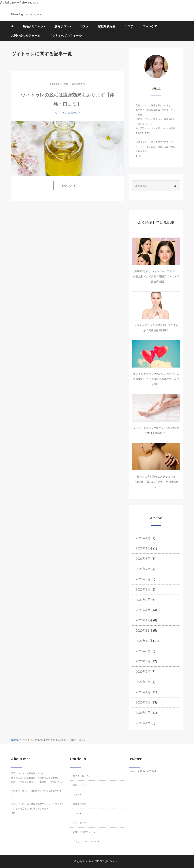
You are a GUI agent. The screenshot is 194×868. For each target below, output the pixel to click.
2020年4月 (143, 692)
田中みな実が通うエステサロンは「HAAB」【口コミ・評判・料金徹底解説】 (156, 482)
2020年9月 (143, 651)
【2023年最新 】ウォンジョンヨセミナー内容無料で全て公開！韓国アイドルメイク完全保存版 (156, 276)
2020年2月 (143, 713)
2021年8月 (143, 559)
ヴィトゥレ (61, 113)
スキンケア (150, 26)
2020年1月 (143, 723)
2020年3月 (143, 702)
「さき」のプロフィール (66, 35)
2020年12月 (144, 620)
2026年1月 (143, 538)
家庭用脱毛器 (107, 26)
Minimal (89, 861)
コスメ (84, 26)
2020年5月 (143, 682)
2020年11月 (144, 631)
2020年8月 (143, 661)
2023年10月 (144, 548)
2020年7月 (143, 672)
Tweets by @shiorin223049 (143, 771)
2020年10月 (144, 641)
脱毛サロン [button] (63, 26)
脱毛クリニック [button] (34, 26)
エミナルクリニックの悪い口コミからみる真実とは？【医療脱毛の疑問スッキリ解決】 (156, 379)
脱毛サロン (74, 113)
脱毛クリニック (82, 776)
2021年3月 (143, 590)
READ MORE (67, 186)
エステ (129, 26)
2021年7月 (143, 569)
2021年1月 (143, 610)
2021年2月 (143, 600)
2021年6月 (143, 579)
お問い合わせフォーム (26, 35)
